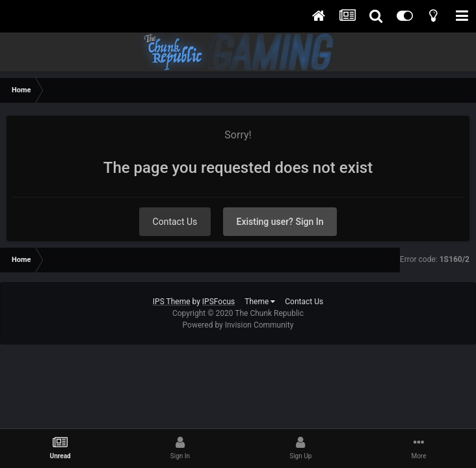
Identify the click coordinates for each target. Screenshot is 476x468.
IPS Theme (172, 302)
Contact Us (175, 222)
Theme (260, 302)
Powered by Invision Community (238, 325)
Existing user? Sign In (280, 222)
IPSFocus (218, 302)
